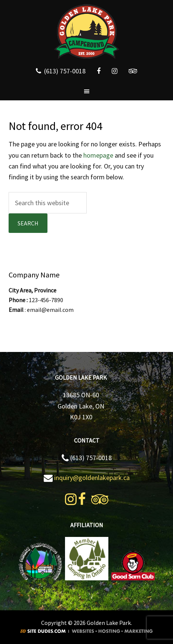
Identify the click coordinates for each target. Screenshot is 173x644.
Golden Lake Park (86, 32)
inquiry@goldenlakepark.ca (92, 478)
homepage (98, 155)
